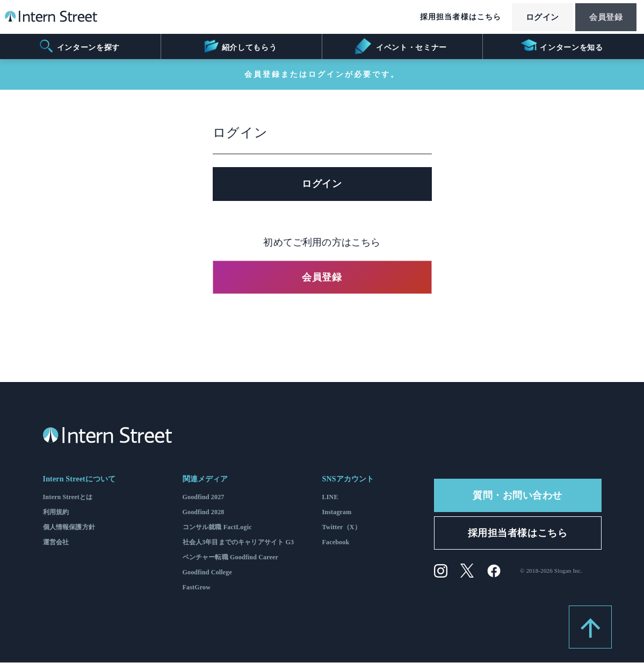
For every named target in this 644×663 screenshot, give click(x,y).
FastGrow (197, 588)
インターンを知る (562, 46)
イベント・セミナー (401, 46)
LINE (330, 498)
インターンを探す (79, 46)
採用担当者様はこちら (450, 17)
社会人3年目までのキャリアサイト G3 (238, 543)
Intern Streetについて (79, 480)
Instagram (337, 513)
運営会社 (56, 543)
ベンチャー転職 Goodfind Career (231, 558)
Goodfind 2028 (204, 513)
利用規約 (56, 513)
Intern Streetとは (68, 498)
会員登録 (603, 18)
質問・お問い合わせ (518, 496)
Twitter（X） (342, 528)
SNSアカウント (348, 480)
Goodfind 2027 (204, 498)
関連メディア (205, 480)
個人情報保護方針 (69, 528)
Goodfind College (208, 573)
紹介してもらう (240, 46)
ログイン (534, 18)
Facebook (336, 543)
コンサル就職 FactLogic (217, 528)
